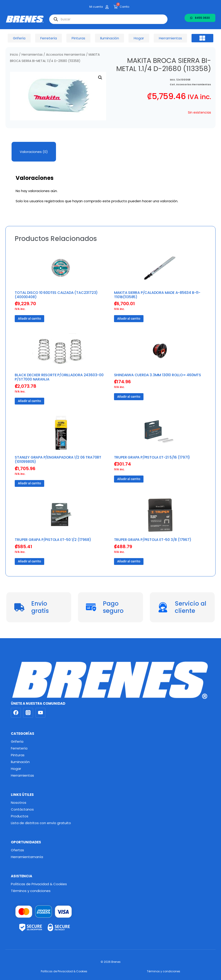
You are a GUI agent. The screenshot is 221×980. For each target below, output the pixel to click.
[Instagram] (28, 713)
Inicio (14, 55)
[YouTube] (41, 713)
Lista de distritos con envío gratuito (41, 823)
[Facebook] (16, 713)
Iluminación (20, 762)
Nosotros (19, 803)
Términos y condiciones (31, 891)
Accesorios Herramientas (66, 55)
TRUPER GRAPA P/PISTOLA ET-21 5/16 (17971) (152, 457)
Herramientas (32, 55)
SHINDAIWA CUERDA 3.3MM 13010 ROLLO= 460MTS (158, 375)
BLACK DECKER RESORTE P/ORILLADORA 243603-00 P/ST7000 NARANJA (59, 377)
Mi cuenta (96, 7)
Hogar (16, 769)
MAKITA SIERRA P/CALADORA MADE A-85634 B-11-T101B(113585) (157, 295)
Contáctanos (22, 809)
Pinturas (18, 755)
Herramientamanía (27, 857)
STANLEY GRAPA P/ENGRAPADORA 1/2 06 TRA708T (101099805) (58, 459)
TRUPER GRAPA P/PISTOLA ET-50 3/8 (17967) (153, 540)
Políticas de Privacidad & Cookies (39, 884)
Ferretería (19, 748)
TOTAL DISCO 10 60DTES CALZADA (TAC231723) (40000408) (56, 295)
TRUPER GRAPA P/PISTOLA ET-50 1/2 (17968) (53, 540)
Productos (20, 816)
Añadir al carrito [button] (29, 319)
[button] (202, 38)
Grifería (17, 741)
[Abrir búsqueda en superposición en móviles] (108, 19)
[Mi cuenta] (107, 7)
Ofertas (17, 850)
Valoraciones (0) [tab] (34, 152)
